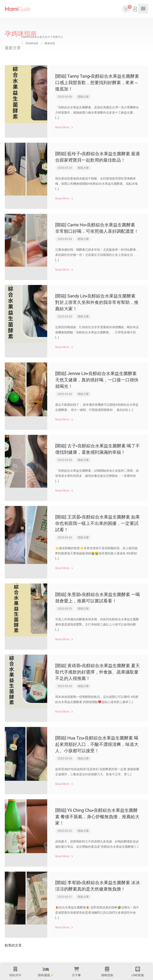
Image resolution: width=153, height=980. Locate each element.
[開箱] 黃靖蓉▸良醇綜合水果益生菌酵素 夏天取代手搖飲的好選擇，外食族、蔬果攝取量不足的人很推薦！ (98, 672)
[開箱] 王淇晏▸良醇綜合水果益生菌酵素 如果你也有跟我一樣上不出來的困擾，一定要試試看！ (98, 523)
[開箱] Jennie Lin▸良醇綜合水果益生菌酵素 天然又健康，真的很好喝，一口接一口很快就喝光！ (97, 380)
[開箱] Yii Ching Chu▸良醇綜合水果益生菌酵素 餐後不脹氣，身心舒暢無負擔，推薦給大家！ (97, 817)
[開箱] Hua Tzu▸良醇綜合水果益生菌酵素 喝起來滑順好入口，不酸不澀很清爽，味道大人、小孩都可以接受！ (97, 744)
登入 (135, 9)
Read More (64, 127)
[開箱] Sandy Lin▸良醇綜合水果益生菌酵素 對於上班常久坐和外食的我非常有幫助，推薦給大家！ (97, 302)
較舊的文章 (13, 945)
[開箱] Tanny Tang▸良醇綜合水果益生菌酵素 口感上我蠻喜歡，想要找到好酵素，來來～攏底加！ (97, 83)
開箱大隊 (83, 97)
